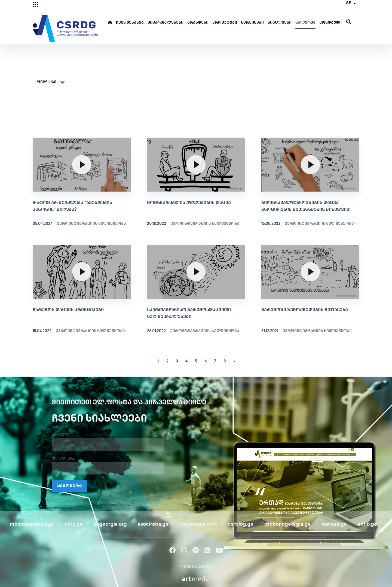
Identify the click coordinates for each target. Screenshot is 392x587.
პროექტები (225, 23)
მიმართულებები (166, 23)
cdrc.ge (73, 524)
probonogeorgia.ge (287, 524)
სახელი (60, 435)
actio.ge (367, 524)
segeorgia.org (110, 524)
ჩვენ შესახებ (130, 23)
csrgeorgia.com (198, 524)
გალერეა (305, 23)
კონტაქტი (330, 23)
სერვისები (252, 23)
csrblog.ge (241, 524)
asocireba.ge (153, 524)
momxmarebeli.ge (32, 524)
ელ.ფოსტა (63, 459)
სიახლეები (280, 23)
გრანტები (198, 23)
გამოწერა (70, 486)
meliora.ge (334, 524)
